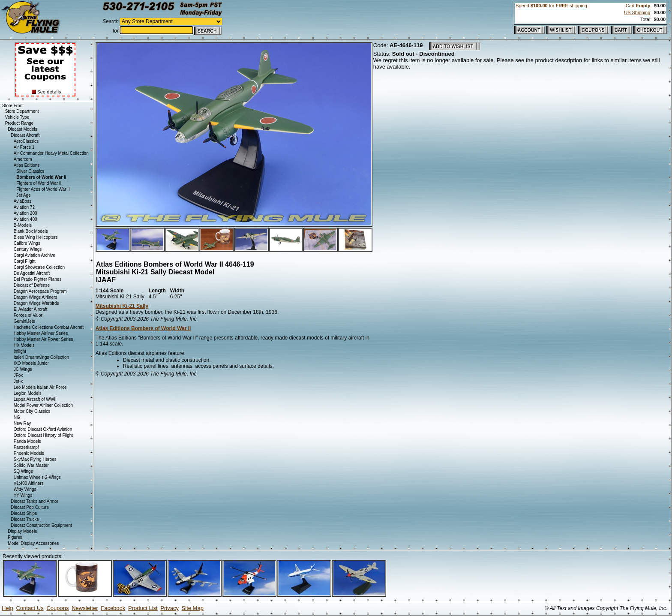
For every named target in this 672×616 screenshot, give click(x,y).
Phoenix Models (29, 453)
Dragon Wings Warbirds (36, 303)
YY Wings (23, 495)
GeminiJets (24, 321)
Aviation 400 (25, 219)
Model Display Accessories (33, 543)
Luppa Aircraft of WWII (35, 399)
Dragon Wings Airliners (36, 297)
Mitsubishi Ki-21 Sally (122, 306)
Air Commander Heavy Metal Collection (51, 153)
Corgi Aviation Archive (34, 255)
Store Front (13, 106)
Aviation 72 (24, 207)
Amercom (23, 159)
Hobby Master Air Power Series (43, 339)
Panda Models (27, 441)
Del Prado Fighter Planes (38, 279)
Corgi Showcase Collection (39, 267)
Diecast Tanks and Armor (34, 501)
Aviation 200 (25, 213)
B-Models (23, 225)
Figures (15, 537)
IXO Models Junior (31, 363)
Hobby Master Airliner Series (41, 333)
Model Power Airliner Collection (43, 405)
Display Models (22, 531)
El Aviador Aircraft (31, 309)
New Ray (22, 423)
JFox (18, 375)
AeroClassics (26, 141)
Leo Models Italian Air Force (40, 387)
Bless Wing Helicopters (36, 237)
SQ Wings (23, 471)
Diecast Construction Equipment (41, 525)
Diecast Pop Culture (30, 507)
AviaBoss (23, 201)
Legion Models (28, 393)
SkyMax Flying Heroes (35, 459)
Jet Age (23, 195)
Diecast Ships (24, 513)
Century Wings (28, 249)
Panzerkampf (26, 447)
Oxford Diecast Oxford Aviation (43, 429)
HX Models (24, 345)
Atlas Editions (27, 165)
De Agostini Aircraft (32, 273)
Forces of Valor (28, 315)
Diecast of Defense (32, 285)
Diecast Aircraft (25, 135)
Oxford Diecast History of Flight (43, 435)
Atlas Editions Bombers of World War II (143, 328)
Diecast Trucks (25, 519)
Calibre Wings (27, 243)
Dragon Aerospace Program (40, 291)
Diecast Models (22, 129)
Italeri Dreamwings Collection (42, 357)
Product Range (19, 123)
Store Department (22, 111)
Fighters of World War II (39, 183)
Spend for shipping (551, 6)
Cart (638, 6)
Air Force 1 (24, 147)
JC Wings (23, 369)
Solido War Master (31, 465)
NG (17, 417)
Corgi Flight (25, 261)
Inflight (20, 351)
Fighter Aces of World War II (43, 189)
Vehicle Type (17, 117)
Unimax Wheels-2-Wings (37, 477)
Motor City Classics (32, 411)
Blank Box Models (31, 231)
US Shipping (637, 12)
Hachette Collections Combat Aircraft (49, 327)
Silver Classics (30, 171)
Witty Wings (25, 489)
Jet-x (18, 381)
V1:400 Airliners (29, 483)
